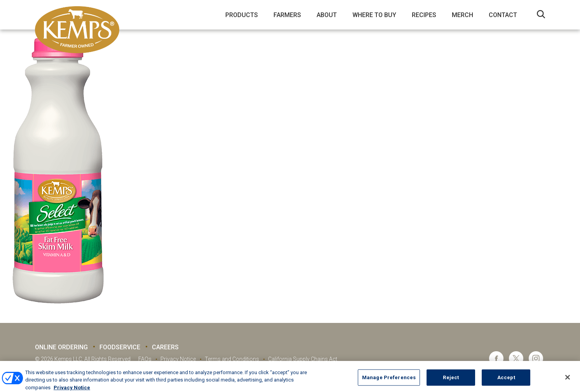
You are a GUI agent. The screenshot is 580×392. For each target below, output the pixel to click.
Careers (165, 347)
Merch (462, 15)
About (327, 15)
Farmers (287, 15)
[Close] (568, 381)
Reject (451, 381)
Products (242, 15)
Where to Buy (374, 15)
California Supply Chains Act (303, 359)
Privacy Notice (178, 359)
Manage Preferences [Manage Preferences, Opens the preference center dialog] (389, 381)
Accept (506, 381)
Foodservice (120, 347)
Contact (503, 15)
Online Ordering (61, 347)
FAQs (145, 359)
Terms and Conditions (232, 359)
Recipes (424, 15)
